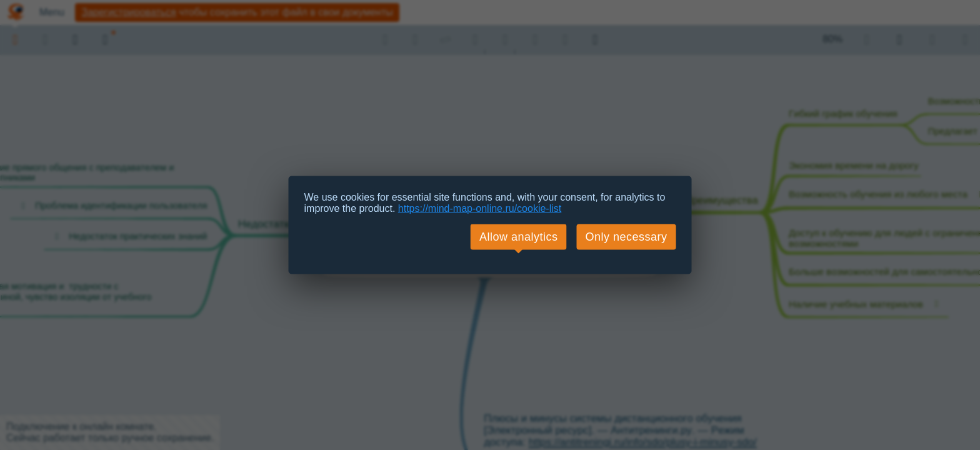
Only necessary (626, 237)
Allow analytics (519, 237)
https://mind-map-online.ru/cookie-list (480, 208)
